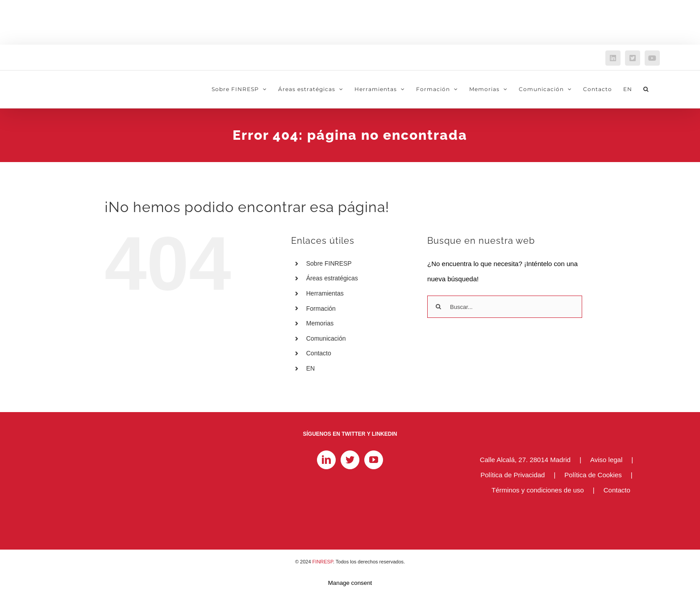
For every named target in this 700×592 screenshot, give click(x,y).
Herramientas (325, 293)
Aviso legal (606, 460)
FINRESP (323, 562)
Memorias (320, 323)
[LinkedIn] (326, 460)
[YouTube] (374, 460)
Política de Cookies (593, 475)
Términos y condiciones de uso (538, 490)
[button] (646, 89)
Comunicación (326, 338)
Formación (321, 309)
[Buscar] (438, 307)
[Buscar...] (505, 307)
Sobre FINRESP (329, 263)
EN (310, 368)
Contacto (319, 353)
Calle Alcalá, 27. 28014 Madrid (525, 460)
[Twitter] (350, 460)
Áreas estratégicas (332, 278)
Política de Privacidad (512, 475)
